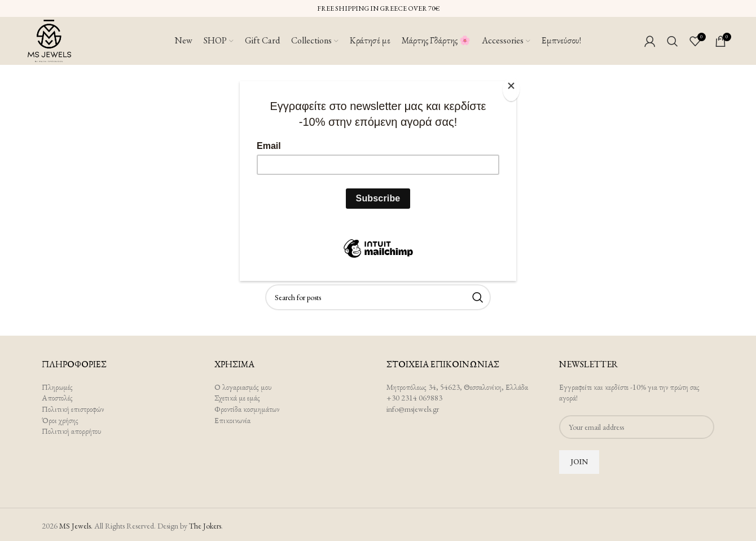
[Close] (513, 87)
